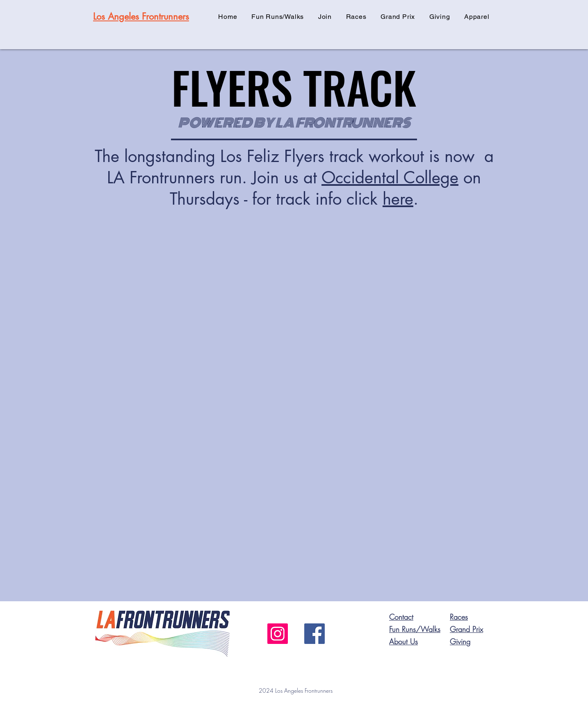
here (398, 199)
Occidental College (390, 178)
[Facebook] (315, 634)
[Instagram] (278, 634)
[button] (325, 17)
